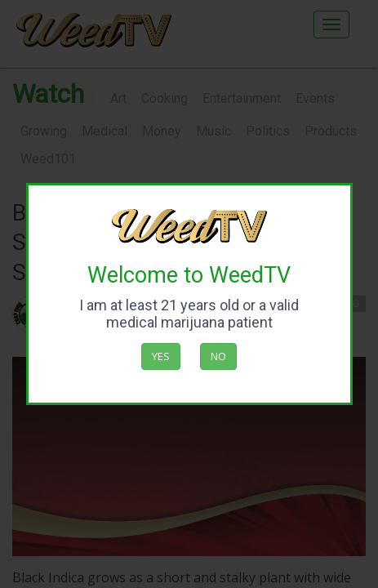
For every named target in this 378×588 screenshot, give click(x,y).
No (218, 356)
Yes (161, 356)
